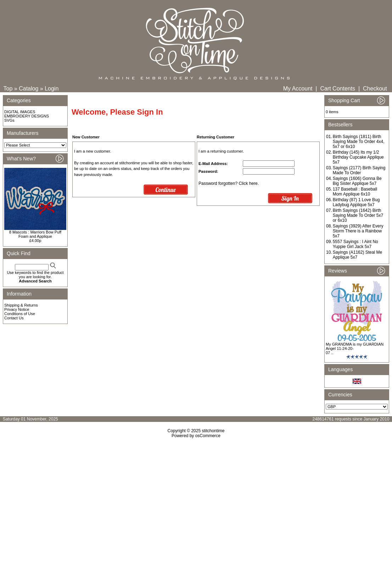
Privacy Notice (17, 309)
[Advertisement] (196, 499)
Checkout (375, 89)
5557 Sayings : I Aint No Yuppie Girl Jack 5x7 (355, 244)
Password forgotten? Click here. (229, 183)
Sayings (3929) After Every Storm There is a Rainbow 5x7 (358, 231)
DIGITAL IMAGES (20, 112)
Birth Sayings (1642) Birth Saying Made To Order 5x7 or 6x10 (358, 215)
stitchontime (213, 431)
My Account (298, 89)
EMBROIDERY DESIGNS (27, 116)
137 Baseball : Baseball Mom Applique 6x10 (355, 192)
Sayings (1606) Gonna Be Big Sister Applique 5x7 (357, 181)
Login (52, 89)
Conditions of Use (20, 314)
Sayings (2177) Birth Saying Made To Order (359, 170)
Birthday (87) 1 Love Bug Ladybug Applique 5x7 (356, 202)
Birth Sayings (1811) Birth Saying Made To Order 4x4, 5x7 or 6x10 (359, 142)
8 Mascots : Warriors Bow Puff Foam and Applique (35, 234)
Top (8, 89)
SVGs (9, 120)
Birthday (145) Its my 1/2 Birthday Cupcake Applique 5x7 (358, 157)
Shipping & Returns (21, 305)
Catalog (29, 89)
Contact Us (14, 318)
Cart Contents (338, 89)
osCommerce (208, 436)
